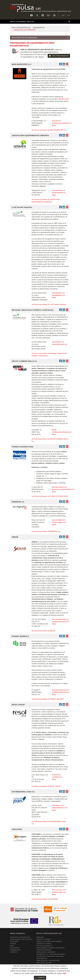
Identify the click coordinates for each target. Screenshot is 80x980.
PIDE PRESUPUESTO (59, 56)
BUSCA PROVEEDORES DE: (21, 28)
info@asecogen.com (59, 892)
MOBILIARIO (40, 937)
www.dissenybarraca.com (61, 690)
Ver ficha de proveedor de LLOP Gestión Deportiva (49, 304)
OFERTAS (13, 944)
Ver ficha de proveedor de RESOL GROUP (46, 786)
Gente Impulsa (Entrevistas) (20, 937)
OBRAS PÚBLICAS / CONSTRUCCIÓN (48, 961)
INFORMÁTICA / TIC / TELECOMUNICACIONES (51, 954)
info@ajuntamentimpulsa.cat (62, 123)
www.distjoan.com (58, 805)
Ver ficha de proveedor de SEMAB (43, 631)
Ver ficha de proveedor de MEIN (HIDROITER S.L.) (49, 130)
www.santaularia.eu (59, 190)
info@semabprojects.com (61, 622)
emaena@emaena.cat (60, 344)
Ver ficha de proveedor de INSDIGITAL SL (46, 531)
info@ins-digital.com (59, 522)
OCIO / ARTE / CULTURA (44, 963)
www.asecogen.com (59, 890)
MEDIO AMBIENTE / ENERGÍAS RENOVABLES (50, 948)
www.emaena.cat (58, 342)
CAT (69, 15)
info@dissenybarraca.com (61, 692)
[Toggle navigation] (40, 22)
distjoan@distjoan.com (60, 808)
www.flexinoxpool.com (60, 487)
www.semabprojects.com (60, 619)
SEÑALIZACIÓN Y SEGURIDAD (46, 952)
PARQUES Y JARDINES (44, 939)
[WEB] (54, 430)
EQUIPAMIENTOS (39, 28)
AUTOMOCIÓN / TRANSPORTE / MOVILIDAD (50, 956)
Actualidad (14, 941)
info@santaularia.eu (59, 193)
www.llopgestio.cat (58, 293)
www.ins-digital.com (59, 520)
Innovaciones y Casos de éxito (21, 939)
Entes (12, 946)
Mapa (54, 125)
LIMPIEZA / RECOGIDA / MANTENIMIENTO (49, 941)
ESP (63, 15)
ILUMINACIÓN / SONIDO (44, 944)
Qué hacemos (15, 948)
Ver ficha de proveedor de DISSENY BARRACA (48, 699)
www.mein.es (57, 121)
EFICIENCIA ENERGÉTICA (44, 946)
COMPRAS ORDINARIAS (44, 950)
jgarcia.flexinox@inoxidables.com (63, 489)
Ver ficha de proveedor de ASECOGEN (45, 899)
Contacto (14, 952)
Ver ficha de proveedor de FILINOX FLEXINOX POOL (50, 496)
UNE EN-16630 (64, 99)
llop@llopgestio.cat (58, 295)
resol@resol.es (57, 777)
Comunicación (15, 950)
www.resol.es (57, 775)
